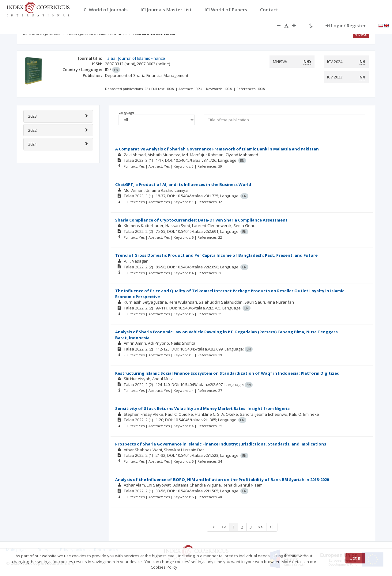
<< (224, 527)
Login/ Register (346, 25)
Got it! (355, 558)
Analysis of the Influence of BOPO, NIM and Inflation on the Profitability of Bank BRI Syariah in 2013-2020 (222, 479)
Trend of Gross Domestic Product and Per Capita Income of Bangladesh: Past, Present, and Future (216, 255)
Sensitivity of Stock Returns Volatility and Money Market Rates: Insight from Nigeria (202, 408)
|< (212, 527)
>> (261, 527)
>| (272, 527)
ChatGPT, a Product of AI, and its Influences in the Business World (183, 184)
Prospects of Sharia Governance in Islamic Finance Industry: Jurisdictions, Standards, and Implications (221, 444)
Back (361, 34)
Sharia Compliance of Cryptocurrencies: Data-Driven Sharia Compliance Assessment (201, 220)
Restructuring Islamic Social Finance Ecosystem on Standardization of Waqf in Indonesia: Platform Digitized (227, 373)
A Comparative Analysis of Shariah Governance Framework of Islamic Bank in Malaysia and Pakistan (217, 149)
